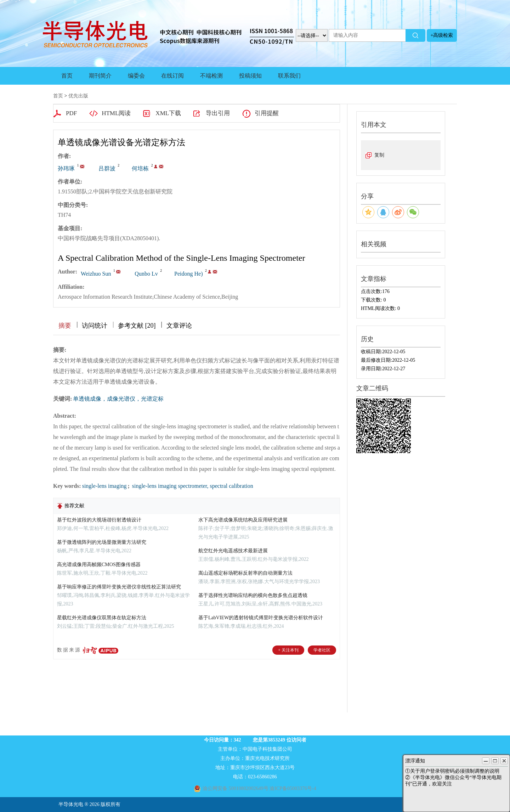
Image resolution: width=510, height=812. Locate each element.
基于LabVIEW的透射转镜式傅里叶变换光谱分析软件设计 (261, 618)
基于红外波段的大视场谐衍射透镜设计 (99, 520)
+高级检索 (442, 35)
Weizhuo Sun (96, 274)
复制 (379, 155)
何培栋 (140, 168)
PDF (71, 113)
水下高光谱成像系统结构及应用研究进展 (243, 520)
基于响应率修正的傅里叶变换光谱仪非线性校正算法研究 (119, 587)
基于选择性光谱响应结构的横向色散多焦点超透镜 (253, 595)
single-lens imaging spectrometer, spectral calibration (192, 486)
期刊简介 (100, 76)
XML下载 (168, 113)
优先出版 (78, 96)
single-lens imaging (104, 486)
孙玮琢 (66, 168)
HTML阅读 (116, 113)
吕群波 (107, 168)
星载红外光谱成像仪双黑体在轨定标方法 (102, 618)
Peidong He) (188, 274)
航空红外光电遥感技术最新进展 (233, 551)
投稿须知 (250, 76)
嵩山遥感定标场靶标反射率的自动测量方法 (245, 573)
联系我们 (289, 76)
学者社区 (322, 650)
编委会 (136, 76)
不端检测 (211, 76)
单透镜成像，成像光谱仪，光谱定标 (118, 399)
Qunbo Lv (146, 274)
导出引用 (218, 113)
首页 (67, 76)
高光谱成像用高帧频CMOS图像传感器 (99, 565)
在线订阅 (172, 76)
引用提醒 (267, 113)
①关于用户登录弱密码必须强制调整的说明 (452, 771)
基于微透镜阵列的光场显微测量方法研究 (102, 542)
